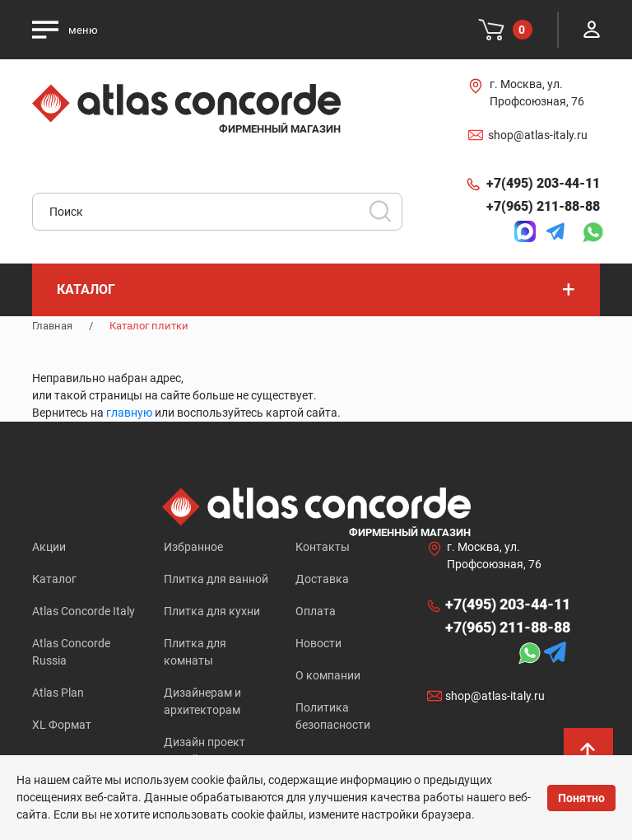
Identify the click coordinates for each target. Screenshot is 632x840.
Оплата (316, 611)
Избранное (193, 547)
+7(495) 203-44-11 (543, 183)
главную (129, 413)
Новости (318, 643)
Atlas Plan (58, 693)
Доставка (322, 579)
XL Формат (62, 725)
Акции (49, 547)
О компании (328, 675)
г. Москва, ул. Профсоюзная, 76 (537, 93)
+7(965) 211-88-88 (543, 206)
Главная (52, 326)
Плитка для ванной (216, 579)
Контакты (323, 547)
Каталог (54, 579)
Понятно (581, 798)
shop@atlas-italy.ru (538, 135)
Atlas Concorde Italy (84, 611)
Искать (386, 217)
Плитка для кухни (212, 611)
